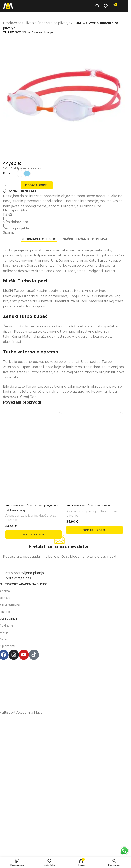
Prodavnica (12, 23)
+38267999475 (60, 687)
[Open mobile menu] (123, 6)
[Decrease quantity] (6, 185)
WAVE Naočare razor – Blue (88, 505)
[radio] (20, 173)
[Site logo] (8, 6)
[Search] (97, 6)
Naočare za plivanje (55, 23)
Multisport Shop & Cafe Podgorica (60, 662)
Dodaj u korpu (37, 185)
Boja (7, 173)
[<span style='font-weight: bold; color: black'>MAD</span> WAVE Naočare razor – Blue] (94, 454)
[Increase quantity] (17, 185)
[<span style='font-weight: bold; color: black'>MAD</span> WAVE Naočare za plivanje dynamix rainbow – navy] (34, 454)
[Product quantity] (11, 185)
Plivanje (30, 23)
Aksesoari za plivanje (21, 516)
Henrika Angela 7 (61, 670)
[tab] (39, 239)
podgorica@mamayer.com (61, 679)
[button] (34, 534)
